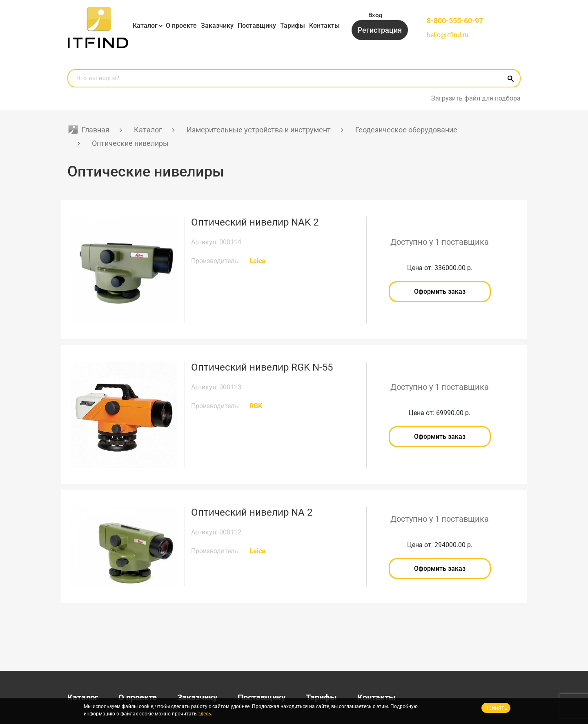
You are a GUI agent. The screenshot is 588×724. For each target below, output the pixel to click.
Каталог (145, 26)
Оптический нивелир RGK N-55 (262, 367)
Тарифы (293, 26)
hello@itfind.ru (448, 35)
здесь (205, 714)
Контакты (324, 26)
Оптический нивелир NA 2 (252, 512)
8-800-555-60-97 (455, 21)
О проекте (181, 26)
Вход (375, 15)
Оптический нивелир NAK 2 (255, 222)
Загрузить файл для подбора (476, 98)
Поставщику (257, 26)
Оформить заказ (440, 292)
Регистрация (380, 30)
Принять (496, 708)
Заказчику (217, 26)
